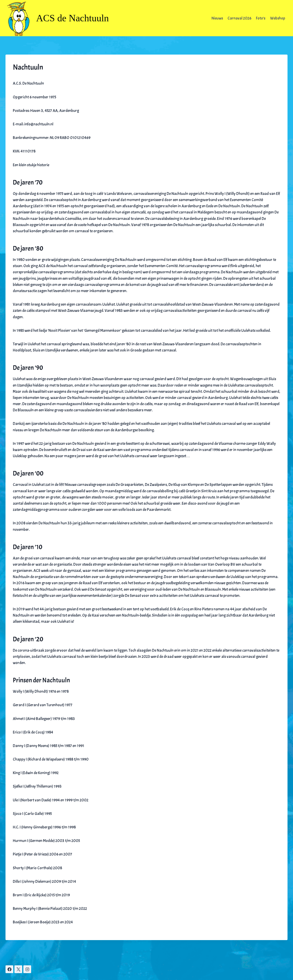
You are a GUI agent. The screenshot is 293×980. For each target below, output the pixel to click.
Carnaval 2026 (239, 18)
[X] (18, 969)
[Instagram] (27, 969)
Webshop (278, 18)
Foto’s (261, 18)
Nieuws (217, 18)
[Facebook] (9, 969)
